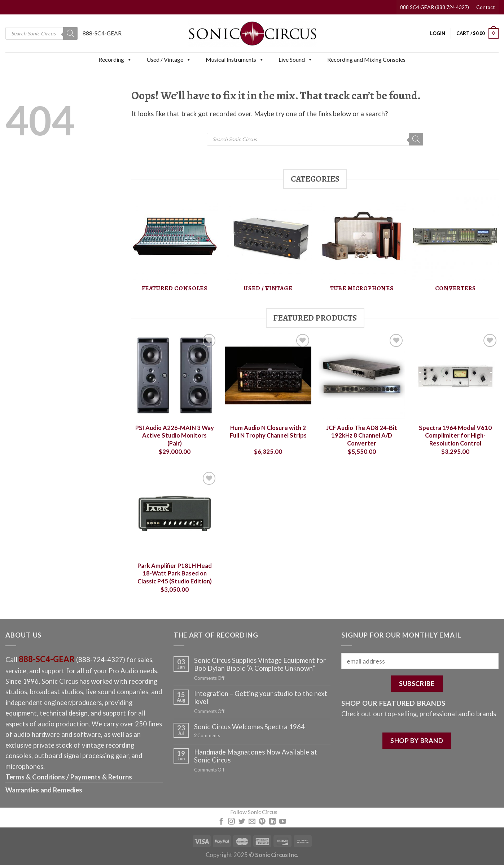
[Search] (70, 33)
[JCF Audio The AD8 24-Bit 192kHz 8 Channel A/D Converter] (362, 375)
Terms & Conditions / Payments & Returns (69, 777)
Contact (486, 7)
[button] (129, 60)
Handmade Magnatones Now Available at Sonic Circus (256, 756)
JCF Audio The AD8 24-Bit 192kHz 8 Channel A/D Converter (362, 436)
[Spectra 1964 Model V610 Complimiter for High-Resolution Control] (455, 375)
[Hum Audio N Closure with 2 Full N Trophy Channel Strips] (268, 375)
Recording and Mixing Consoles (366, 59)
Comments (207, 736)
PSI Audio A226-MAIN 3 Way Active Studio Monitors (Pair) (175, 436)
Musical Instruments (235, 60)
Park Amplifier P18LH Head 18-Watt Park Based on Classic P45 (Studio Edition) (175, 573)
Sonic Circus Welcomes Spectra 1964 (249, 727)
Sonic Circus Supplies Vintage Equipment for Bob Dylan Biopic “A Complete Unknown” (260, 664)
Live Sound (296, 60)
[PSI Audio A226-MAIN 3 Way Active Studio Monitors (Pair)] (175, 375)
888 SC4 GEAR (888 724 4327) (435, 7)
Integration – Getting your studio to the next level (261, 697)
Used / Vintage (169, 60)
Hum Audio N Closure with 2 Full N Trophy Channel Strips (268, 432)
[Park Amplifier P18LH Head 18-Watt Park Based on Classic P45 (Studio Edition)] (175, 513)
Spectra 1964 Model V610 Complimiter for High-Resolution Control (455, 436)
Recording (115, 60)
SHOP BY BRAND (417, 740)
